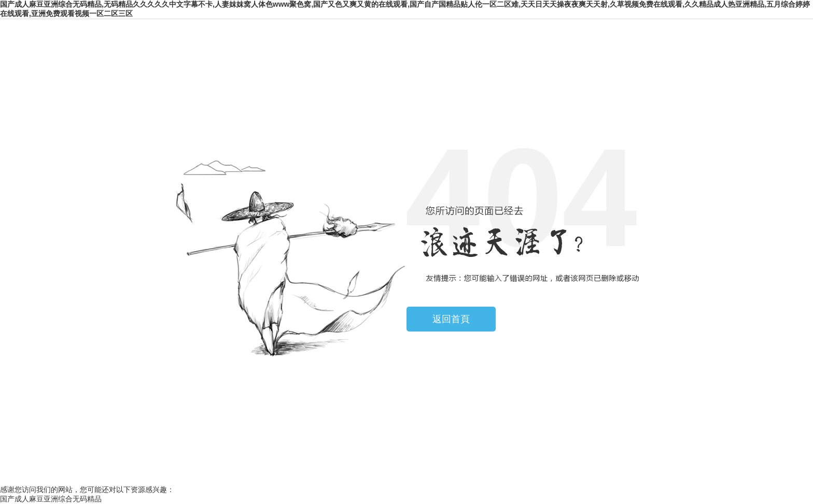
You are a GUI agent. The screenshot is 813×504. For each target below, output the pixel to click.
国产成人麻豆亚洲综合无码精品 (51, 499)
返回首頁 (451, 319)
